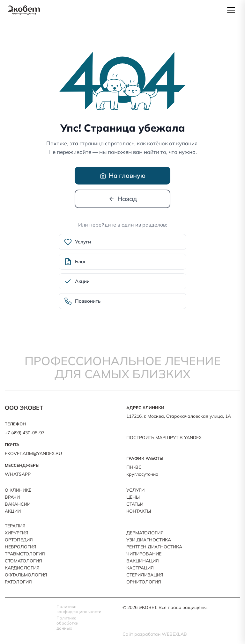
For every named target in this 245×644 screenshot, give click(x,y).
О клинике (18, 490)
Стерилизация (145, 575)
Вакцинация (143, 561)
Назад (123, 199)
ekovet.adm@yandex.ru (33, 453)
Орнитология (144, 582)
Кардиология (22, 568)
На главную (123, 175)
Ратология (18, 582)
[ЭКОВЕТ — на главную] (24, 10)
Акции (13, 511)
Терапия (15, 526)
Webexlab (174, 634)
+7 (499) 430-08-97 (25, 433)
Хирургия (17, 533)
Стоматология (23, 561)
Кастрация (140, 568)
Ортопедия (19, 540)
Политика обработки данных (67, 623)
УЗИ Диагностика (149, 540)
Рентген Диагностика (154, 547)
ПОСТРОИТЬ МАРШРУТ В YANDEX (164, 438)
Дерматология (145, 533)
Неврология (21, 547)
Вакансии (18, 504)
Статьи (135, 504)
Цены (133, 497)
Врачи (12, 497)
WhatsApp (18, 474)
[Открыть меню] (231, 10)
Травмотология (25, 554)
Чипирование (144, 554)
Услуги (135, 490)
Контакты (139, 511)
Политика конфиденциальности (73, 609)
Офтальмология (26, 575)
